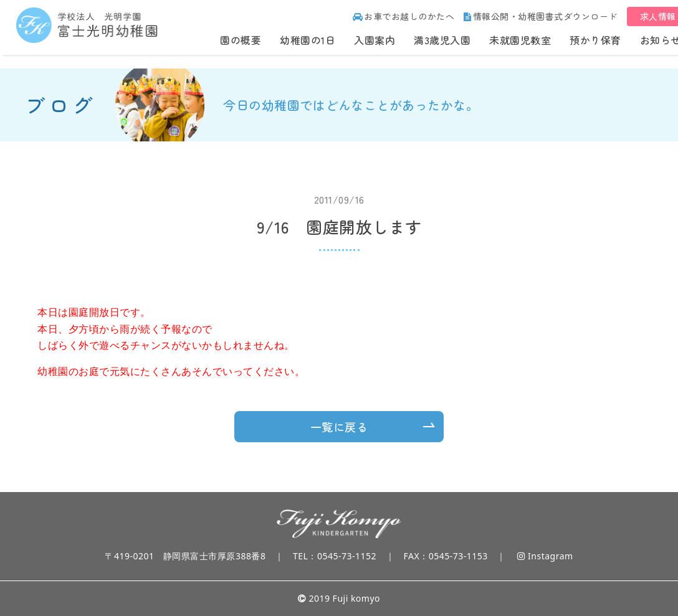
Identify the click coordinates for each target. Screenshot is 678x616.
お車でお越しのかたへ (404, 16)
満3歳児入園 (442, 40)
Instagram (545, 556)
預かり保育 (595, 40)
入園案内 (375, 40)
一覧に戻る (339, 427)
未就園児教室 (520, 40)
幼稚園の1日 (308, 40)
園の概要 (241, 40)
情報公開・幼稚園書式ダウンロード (541, 16)
